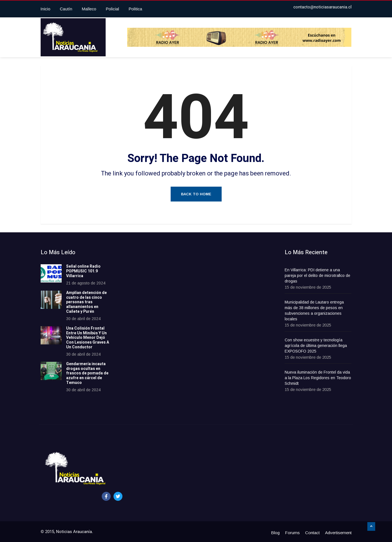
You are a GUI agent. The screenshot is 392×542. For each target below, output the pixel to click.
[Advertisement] (164, 333)
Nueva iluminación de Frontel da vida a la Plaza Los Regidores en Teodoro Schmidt (318, 378)
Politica (135, 9)
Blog (275, 533)
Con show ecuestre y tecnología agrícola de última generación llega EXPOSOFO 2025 (316, 346)
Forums (292, 533)
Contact (312, 533)
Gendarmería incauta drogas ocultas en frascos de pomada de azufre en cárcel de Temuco (87, 373)
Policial (112, 9)
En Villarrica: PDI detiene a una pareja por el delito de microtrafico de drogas (317, 275)
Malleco (89, 9)
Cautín (66, 9)
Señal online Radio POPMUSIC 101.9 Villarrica (83, 271)
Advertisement (338, 533)
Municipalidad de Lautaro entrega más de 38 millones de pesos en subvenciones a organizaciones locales (314, 311)
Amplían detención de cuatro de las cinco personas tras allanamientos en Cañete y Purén (86, 302)
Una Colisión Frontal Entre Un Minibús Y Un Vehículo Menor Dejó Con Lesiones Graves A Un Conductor (88, 338)
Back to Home (196, 194)
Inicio (46, 9)
